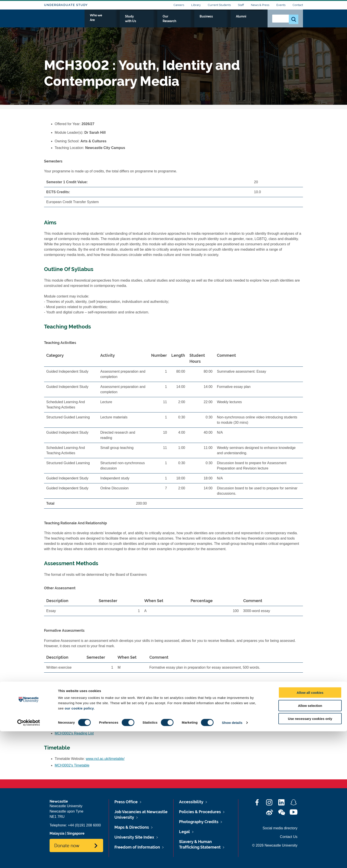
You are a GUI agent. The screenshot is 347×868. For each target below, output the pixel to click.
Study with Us (177, 21)
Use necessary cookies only (310, 855)
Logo (64, 20)
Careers (179, 5)
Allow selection (310, 842)
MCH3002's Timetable (72, 765)
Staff (241, 5)
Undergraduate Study (66, 5)
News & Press (260, 5)
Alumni (254, 21)
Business (234, 21)
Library (196, 5)
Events (281, 5)
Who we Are (147, 21)
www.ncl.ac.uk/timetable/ (105, 759)
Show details (232, 859)
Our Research (207, 21)
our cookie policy (79, 845)
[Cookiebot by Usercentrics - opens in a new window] (29, 859)
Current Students (219, 5)
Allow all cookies (310, 829)
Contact (298, 5)
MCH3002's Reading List (74, 733)
